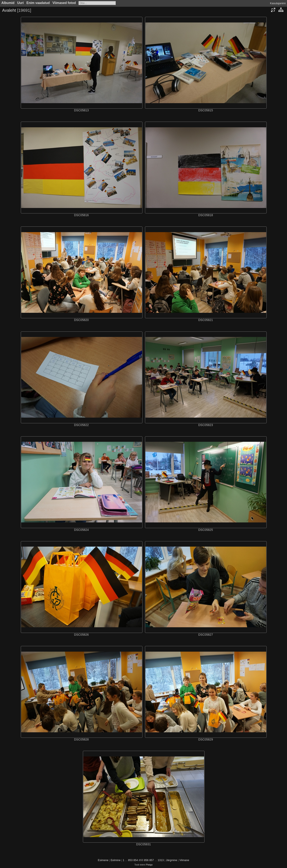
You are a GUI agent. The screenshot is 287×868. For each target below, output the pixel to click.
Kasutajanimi (278, 3)
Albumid (8, 3)
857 (152, 860)
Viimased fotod (64, 3)
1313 (161, 860)
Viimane (184, 860)
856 (146, 860)
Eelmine (115, 860)
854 (136, 860)
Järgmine (172, 860)
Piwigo (149, 865)
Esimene (103, 860)
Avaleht (9, 10)
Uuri (20, 3)
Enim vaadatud (38, 3)
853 (130, 860)
